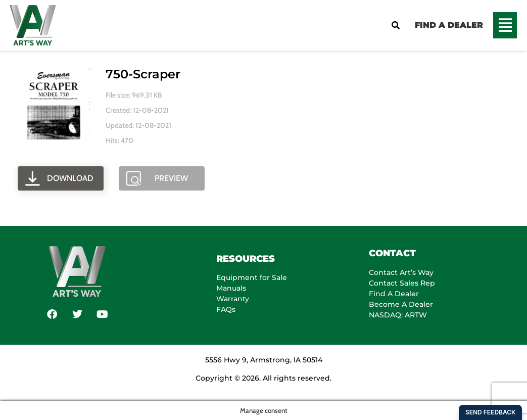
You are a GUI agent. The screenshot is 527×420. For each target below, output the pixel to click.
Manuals (231, 288)
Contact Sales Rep (402, 283)
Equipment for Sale (252, 277)
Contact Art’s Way (401, 272)
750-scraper (143, 74)
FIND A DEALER (449, 25)
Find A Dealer (394, 294)
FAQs (226, 309)
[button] (505, 25)
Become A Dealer (401, 304)
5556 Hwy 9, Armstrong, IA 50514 (264, 360)
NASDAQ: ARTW (398, 315)
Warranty (233, 299)
